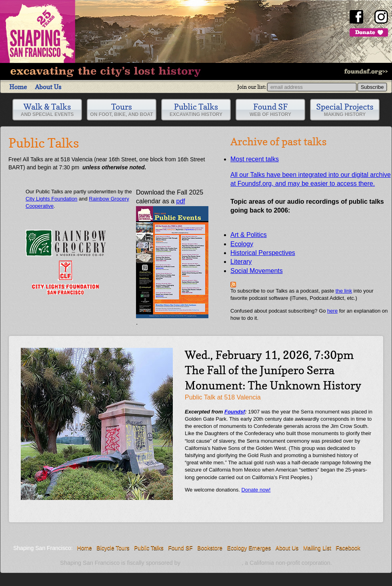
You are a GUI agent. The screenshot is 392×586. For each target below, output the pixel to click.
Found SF (270, 110)
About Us (48, 87)
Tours (121, 110)
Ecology (242, 244)
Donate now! (256, 490)
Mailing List (317, 548)
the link (344, 291)
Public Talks (196, 110)
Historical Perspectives (263, 253)
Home (18, 87)
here (332, 311)
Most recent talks (255, 159)
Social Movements (257, 271)
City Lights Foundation (51, 199)
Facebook (348, 548)
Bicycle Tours (113, 548)
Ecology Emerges (249, 548)
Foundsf (235, 412)
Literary (241, 262)
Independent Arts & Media (212, 563)
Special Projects (345, 110)
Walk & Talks (47, 110)
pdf (172, 258)
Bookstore (210, 548)
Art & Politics (249, 235)
